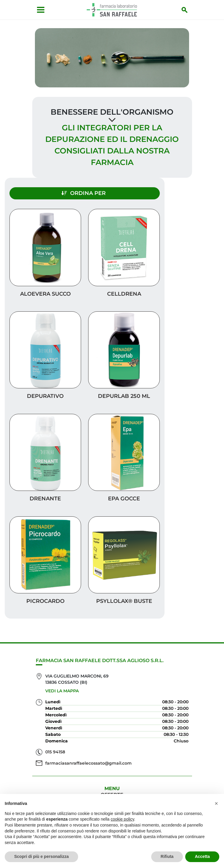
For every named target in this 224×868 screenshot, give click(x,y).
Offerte (112, 785)
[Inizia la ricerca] (187, 10)
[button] (216, 803)
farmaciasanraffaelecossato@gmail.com (88, 754)
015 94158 (55, 743)
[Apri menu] (39, 10)
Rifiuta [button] (167, 856)
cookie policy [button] (122, 819)
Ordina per (83, 184)
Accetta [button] (202, 856)
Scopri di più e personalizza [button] (41, 856)
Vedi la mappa (62, 681)
